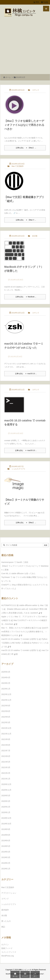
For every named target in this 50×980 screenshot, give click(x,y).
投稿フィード (7, 948)
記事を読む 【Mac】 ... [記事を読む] (26, 148)
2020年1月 (6, 812)
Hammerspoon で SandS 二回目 (15, 562)
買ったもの (6, 921)
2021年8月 (6, 745)
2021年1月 (6, 779)
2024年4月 (6, 677)
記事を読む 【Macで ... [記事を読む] (26, 220)
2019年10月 (6, 824)
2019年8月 (6, 835)
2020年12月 (6, 784)
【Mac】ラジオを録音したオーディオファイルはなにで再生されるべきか (24, 125)
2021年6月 (6, 756)
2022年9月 (6, 706)
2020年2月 (6, 807)
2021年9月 (6, 739)
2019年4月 (6, 852)
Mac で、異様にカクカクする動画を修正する (20, 628)
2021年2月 (6, 773)
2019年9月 (6, 829)
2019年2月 (6, 863)
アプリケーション (9, 893)
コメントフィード (9, 952)
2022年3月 (6, 722)
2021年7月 (6, 751)
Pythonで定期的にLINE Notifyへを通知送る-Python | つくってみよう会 (25, 643)
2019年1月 (6, 869)
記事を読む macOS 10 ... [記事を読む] (26, 374)
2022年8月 (6, 711)
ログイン (5, 945)
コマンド (36, 90)
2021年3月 (6, 767)
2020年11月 (6, 790)
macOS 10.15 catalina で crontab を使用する (20, 639)
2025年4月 (6, 672)
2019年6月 (6, 841)
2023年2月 (6, 683)
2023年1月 (6, 689)
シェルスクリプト (19, 469)
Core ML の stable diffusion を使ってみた (18, 573)
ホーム (8, 77)
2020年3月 (6, 801)
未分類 (35, 236)
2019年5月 (6, 846)
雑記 (3, 927)
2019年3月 (6, 857)
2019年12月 (6, 818)
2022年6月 (6, 717)
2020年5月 (6, 796)
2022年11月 (6, 700)
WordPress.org (8, 956)
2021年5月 (6, 762)
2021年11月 (6, 734)
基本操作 (5, 910)
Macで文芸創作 (18, 166)
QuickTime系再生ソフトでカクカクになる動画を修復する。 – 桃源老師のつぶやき (25, 632)
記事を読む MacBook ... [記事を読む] (26, 297)
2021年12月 (6, 728)
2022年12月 (6, 694)
